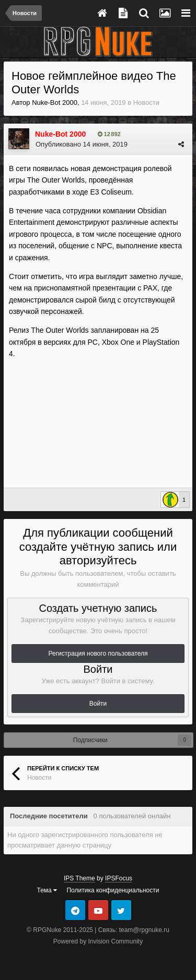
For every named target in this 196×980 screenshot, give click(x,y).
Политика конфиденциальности (113, 890)
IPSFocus (119, 878)
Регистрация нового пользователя (98, 654)
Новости (146, 102)
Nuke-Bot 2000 (55, 102)
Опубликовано (82, 144)
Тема (47, 890)
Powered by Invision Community (98, 941)
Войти (98, 704)
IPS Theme (79, 878)
